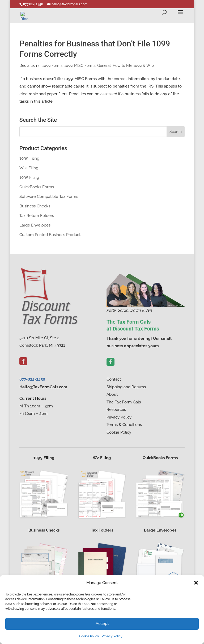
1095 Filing (29, 177)
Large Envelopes (35, 225)
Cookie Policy (89, 636)
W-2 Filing (29, 168)
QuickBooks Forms (37, 187)
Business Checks (35, 206)
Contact (114, 379)
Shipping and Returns (126, 387)
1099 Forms (52, 66)
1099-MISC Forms (80, 66)
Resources (116, 410)
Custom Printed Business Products (51, 235)
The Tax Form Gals (124, 402)
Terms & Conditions (124, 425)
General (104, 66)
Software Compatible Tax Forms (49, 197)
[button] (196, 583)
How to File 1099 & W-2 (133, 66)
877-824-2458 (32, 379)
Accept (102, 624)
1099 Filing (29, 158)
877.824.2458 (33, 4)
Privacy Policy (112, 636)
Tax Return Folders (37, 216)
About (112, 394)
